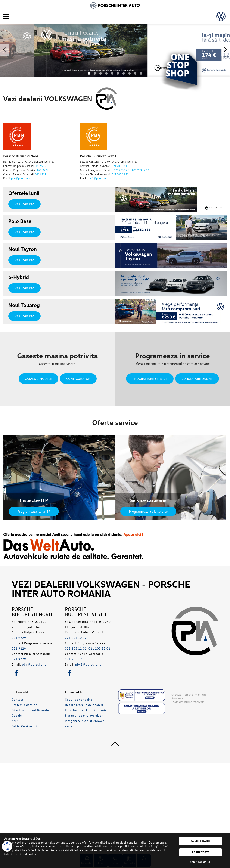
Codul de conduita (79, 699)
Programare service (150, 379)
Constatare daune (197, 379)
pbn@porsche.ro (21, 178)
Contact (18, 699)
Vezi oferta (24, 204)
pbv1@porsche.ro (98, 178)
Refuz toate (201, 852)
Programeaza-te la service (148, 511)
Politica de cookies (85, 850)
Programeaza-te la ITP (34, 511)
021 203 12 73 (120, 174)
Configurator (78, 379)
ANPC (16, 721)
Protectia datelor (24, 705)
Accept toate (200, 841)
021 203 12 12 (120, 166)
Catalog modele (38, 379)
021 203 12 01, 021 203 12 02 (131, 170)
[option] (115, 50)
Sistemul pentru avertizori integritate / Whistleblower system (85, 721)
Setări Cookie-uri (24, 726)
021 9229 (41, 166)
